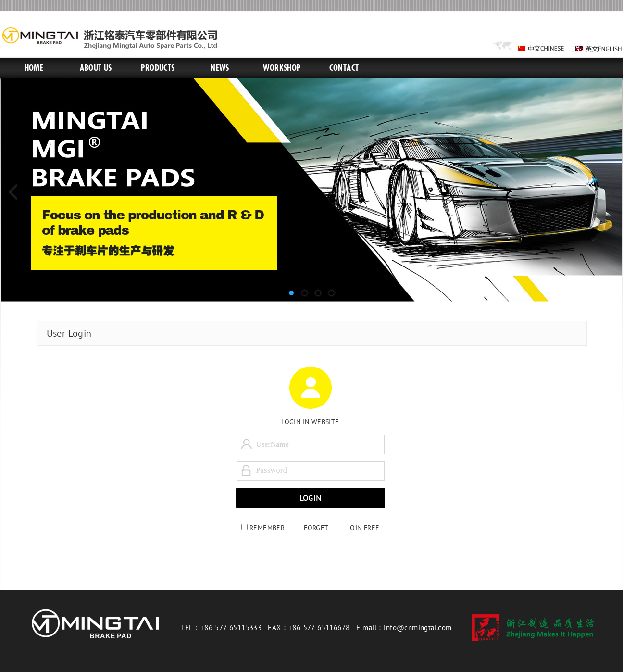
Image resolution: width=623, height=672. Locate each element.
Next (608, 192)
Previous (15, 192)
